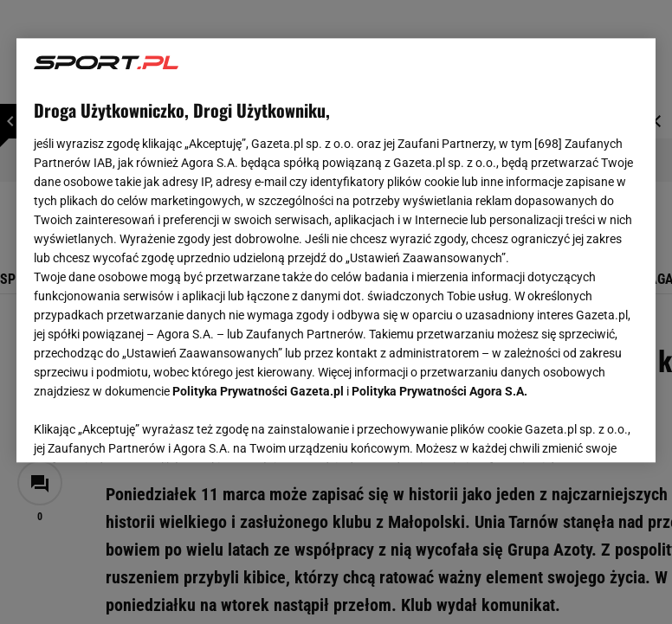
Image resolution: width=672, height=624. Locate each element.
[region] (336, 250)
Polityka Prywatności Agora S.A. (439, 391)
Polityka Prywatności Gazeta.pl (258, 391)
